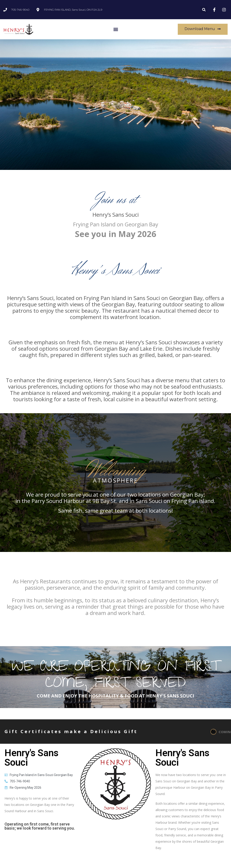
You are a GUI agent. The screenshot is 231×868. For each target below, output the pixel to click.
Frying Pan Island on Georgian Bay (116, 224)
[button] (204, 10)
